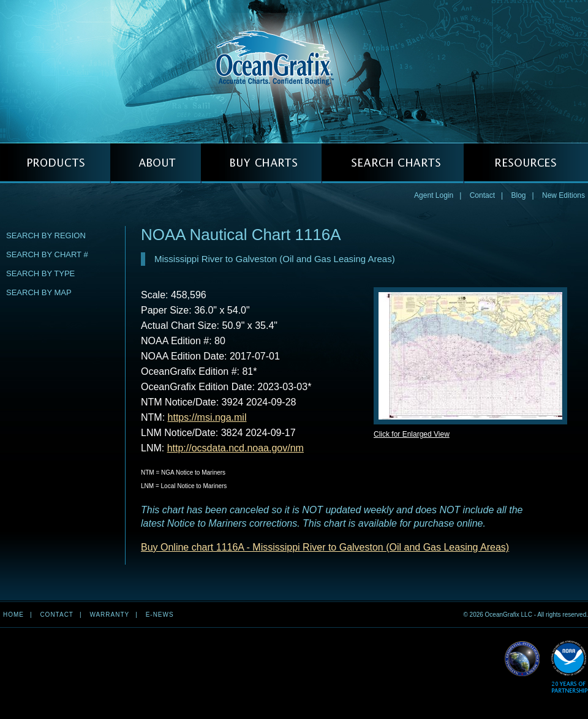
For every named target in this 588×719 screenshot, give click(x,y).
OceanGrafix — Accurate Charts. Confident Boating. (294, 71)
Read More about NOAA (569, 667)
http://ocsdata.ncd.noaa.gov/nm (236, 448)
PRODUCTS (55, 163)
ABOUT (156, 163)
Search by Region (46, 235)
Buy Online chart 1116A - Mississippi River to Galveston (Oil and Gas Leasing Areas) (325, 547)
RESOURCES (526, 163)
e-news (160, 615)
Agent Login (434, 195)
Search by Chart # (47, 254)
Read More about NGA (522, 659)
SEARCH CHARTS (393, 163)
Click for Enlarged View (412, 434)
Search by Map (39, 292)
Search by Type (40, 273)
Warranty (109, 615)
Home (13, 615)
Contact (482, 195)
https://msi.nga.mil (207, 417)
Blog (518, 195)
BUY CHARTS (261, 163)
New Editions (563, 195)
